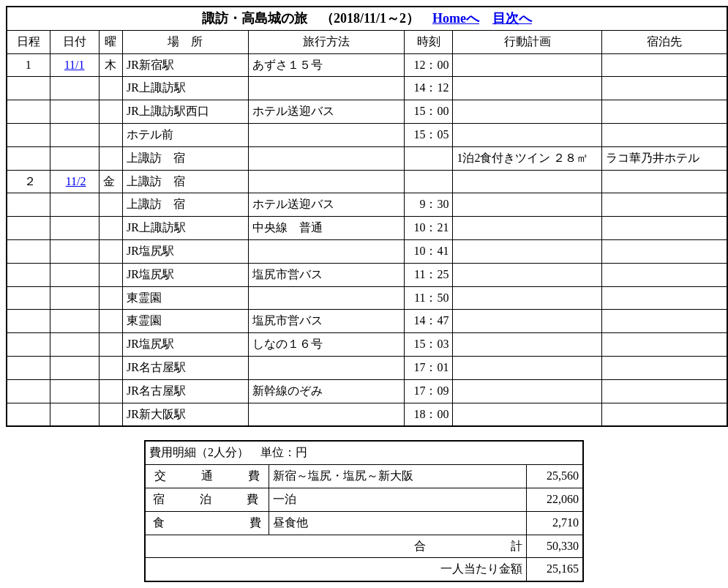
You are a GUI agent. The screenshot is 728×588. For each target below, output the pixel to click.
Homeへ (456, 18)
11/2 (76, 181)
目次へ (512, 18)
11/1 (75, 65)
